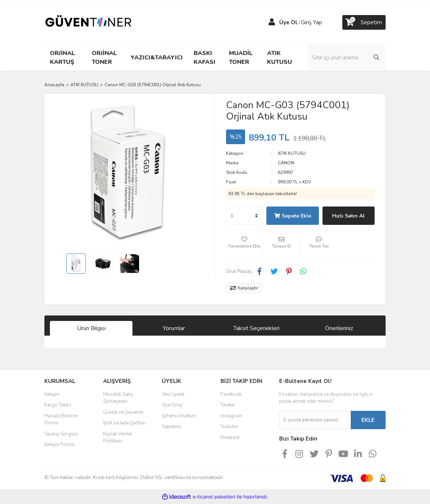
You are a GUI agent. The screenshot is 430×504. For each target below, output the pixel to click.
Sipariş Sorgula (61, 434)
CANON (286, 163)
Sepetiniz (172, 427)
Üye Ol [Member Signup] (288, 22)
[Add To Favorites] (244, 245)
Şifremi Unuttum (179, 416)
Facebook (231, 394)
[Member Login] (272, 22)
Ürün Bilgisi (91, 328)
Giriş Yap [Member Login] (311, 22)
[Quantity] (244, 216)
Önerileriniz (339, 328)
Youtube (229, 427)
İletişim (52, 394)
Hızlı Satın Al (348, 216)
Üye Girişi (172, 405)
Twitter (228, 405)
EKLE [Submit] (368, 420)
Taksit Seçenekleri (256, 328)
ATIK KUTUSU (292, 153)
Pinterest (230, 438)
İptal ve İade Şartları (125, 423)
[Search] (347, 58)
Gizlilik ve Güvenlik (123, 412)
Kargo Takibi (58, 405)
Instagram (231, 416)
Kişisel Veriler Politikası (118, 438)
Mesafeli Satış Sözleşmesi (118, 398)
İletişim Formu (59, 445)
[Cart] (364, 22)
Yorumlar (174, 328)
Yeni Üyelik (173, 394)
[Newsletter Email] (315, 420)
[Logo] (88, 22)
